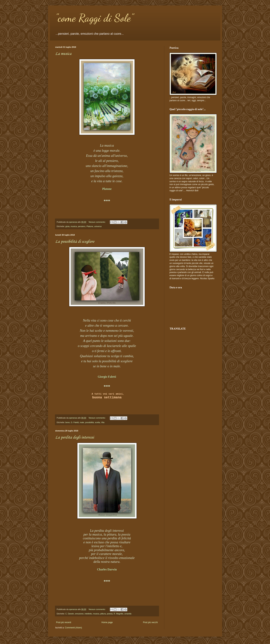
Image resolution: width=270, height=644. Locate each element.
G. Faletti (75, 422)
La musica (63, 54)
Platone (90, 226)
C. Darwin (70, 614)
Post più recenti (64, 622)
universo (98, 226)
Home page (107, 622)
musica (74, 226)
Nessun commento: (97, 222)
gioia (68, 226)
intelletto (88, 614)
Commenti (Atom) (73, 628)
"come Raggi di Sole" (94, 18)
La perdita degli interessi (75, 437)
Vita (103, 422)
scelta (97, 422)
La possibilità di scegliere (75, 242)
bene (68, 422)
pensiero (82, 226)
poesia (110, 614)
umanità (128, 614)
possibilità (89, 422)
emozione (79, 614)
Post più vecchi (150, 622)
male (82, 422)
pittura (103, 614)
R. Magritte (118, 614)
